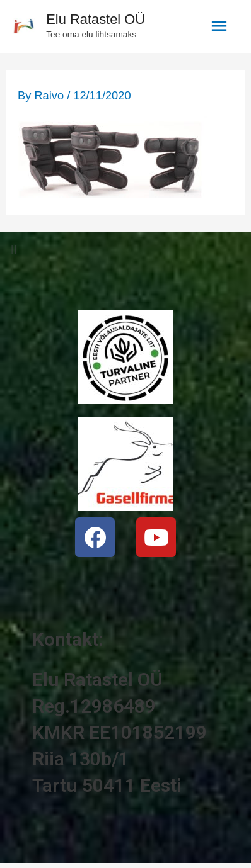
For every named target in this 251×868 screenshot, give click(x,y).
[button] (125, 250)
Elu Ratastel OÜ (96, 19)
